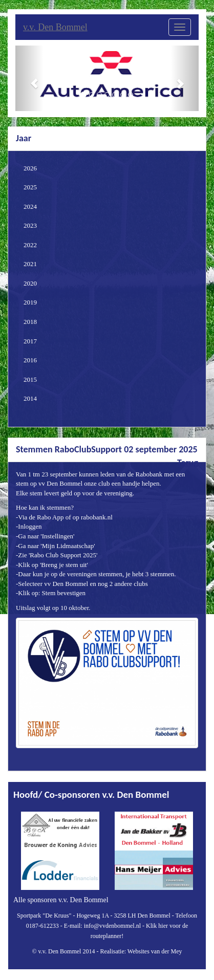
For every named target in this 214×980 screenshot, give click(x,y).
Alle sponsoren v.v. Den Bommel (61, 900)
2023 (30, 225)
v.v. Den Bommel (55, 27)
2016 (30, 360)
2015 (30, 379)
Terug (188, 463)
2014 (30, 398)
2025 (30, 187)
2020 (30, 283)
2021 (30, 264)
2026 (30, 168)
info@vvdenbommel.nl (112, 926)
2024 (30, 206)
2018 (30, 322)
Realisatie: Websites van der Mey (141, 951)
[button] (29, 78)
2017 (30, 341)
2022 (30, 245)
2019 (30, 302)
